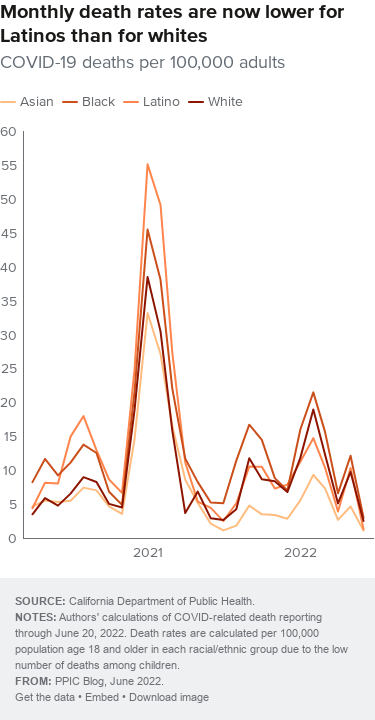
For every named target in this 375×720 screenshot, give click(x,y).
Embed (102, 697)
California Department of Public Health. (162, 601)
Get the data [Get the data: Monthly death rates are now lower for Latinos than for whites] (45, 697)
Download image (169, 697)
